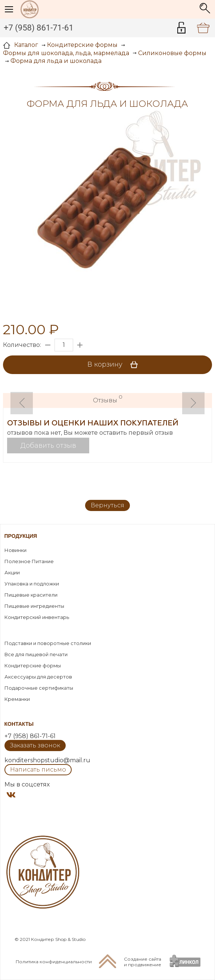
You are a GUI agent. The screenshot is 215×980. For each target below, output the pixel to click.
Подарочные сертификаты (39, 688)
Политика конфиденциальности (54, 962)
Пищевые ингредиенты (34, 606)
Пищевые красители (31, 595)
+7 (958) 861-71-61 (39, 28)
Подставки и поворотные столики (48, 643)
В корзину (115, 365)
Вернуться (107, 505)
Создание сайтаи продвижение (143, 962)
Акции (12, 572)
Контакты (19, 724)
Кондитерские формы (33, 665)
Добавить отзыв (48, 446)
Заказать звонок (35, 745)
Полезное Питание (29, 561)
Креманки (17, 699)
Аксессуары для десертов (38, 677)
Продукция (21, 536)
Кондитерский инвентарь (37, 617)
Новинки (15, 550)
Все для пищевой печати (36, 654)
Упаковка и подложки (32, 584)
